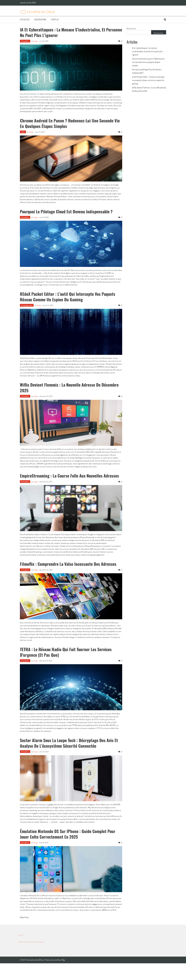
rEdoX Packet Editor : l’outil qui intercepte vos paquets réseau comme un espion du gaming (65, 302)
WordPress (40, 976)
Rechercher (131, 29)
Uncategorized (27, 311)
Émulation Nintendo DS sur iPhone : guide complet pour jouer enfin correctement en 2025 (68, 850)
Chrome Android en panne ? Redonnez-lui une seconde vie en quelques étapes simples (63, 123)
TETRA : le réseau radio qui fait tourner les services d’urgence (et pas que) (71, 668)
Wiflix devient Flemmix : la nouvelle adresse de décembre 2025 (65, 393)
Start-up (55, 20)
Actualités (25, 20)
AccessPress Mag (58, 976)
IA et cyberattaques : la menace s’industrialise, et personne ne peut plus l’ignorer (67, 32)
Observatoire (40, 20)
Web (23, 132)
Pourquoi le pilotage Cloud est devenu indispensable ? (70, 214)
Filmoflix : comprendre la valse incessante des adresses (64, 578)
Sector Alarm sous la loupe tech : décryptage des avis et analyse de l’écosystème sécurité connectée (68, 759)
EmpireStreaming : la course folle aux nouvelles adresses (66, 484)
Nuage (35, 41)
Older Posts (24, 934)
